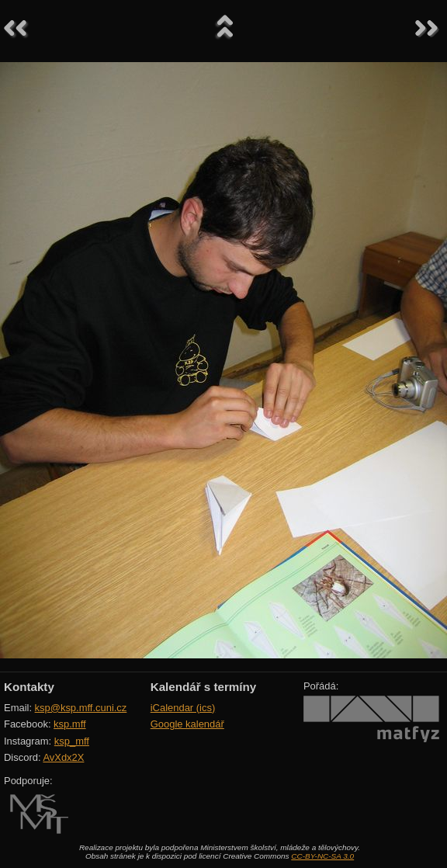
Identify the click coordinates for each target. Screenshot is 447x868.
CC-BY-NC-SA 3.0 (322, 856)
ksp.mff (70, 724)
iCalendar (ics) (183, 708)
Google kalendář (187, 724)
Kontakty (29, 687)
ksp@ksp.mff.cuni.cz (81, 708)
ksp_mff (72, 741)
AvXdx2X (63, 757)
